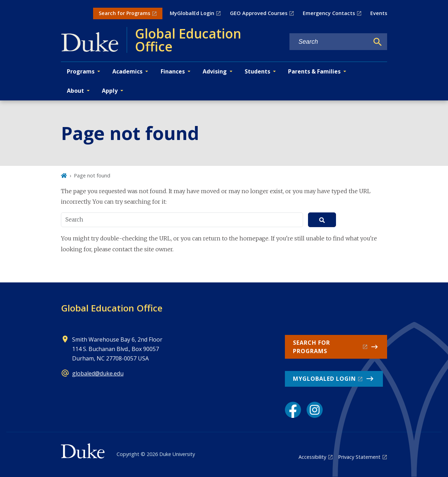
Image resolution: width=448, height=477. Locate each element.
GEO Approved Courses (259, 13)
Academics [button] (127, 71)
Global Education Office (112, 308)
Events (379, 13)
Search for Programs (124, 13)
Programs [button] (81, 71)
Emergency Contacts (329, 13)
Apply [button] (110, 91)
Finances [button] (173, 71)
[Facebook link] (293, 410)
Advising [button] (215, 71)
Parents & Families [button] (314, 71)
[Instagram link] (315, 410)
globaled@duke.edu (98, 373)
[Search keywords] (329, 42)
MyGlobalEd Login (192, 13)
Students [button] (257, 71)
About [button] (75, 91)
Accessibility (312, 457)
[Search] (378, 42)
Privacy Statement (359, 457)
